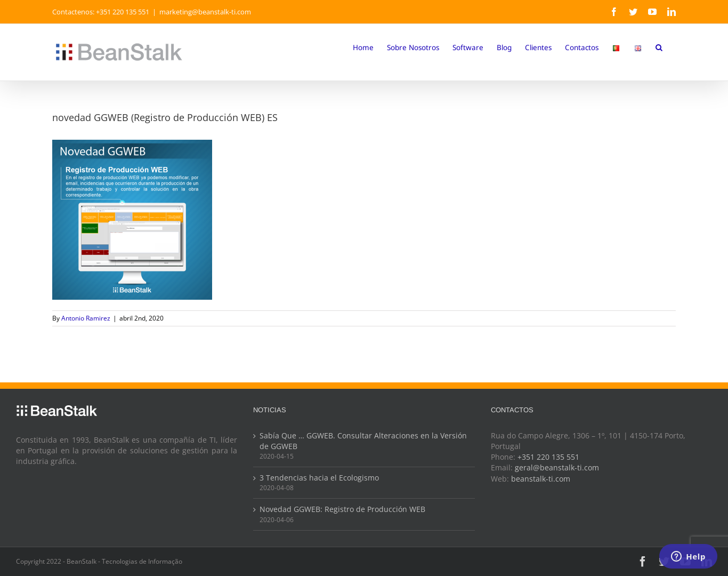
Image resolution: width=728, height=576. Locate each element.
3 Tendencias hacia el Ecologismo (319, 478)
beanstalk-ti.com (541, 479)
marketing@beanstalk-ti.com (205, 12)
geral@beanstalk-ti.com (557, 468)
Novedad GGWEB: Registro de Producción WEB (342, 509)
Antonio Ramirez (86, 318)
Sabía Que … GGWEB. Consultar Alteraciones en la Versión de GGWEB (363, 441)
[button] (659, 47)
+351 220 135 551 (548, 457)
